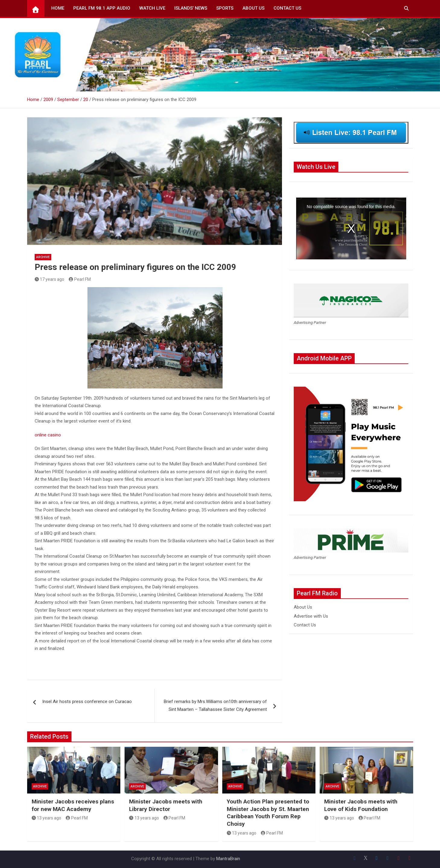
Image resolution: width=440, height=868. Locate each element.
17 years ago (50, 279)
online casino (48, 435)
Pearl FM (80, 279)
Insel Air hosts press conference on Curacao (87, 702)
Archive (43, 257)
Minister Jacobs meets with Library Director (166, 805)
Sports (225, 8)
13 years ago (47, 818)
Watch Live (152, 8)
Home (58, 8)
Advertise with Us (311, 616)
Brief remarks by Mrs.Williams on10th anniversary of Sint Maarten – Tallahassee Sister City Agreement (215, 705)
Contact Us (287, 8)
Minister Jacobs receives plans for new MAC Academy (73, 805)
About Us (253, 8)
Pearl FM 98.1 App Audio (102, 8)
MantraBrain (228, 859)
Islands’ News (191, 8)
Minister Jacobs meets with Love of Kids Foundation (361, 805)
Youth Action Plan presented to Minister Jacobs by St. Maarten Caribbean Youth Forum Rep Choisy (268, 813)
